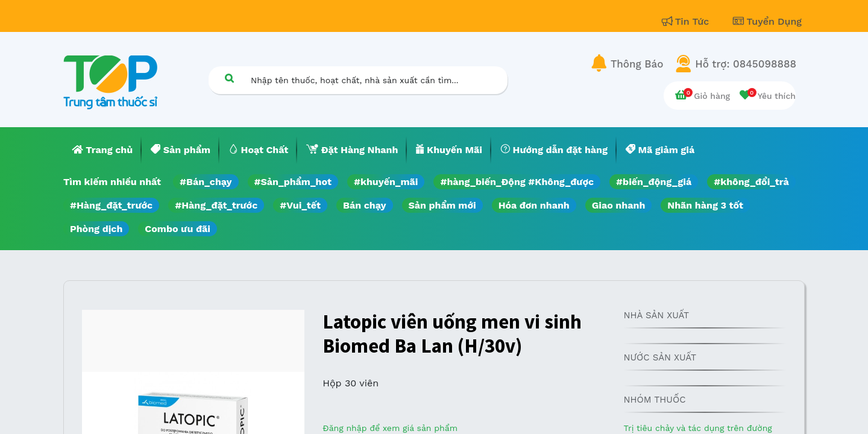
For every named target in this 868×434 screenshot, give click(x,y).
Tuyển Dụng (767, 21)
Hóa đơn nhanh (534, 205)
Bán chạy (364, 205)
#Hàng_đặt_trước (111, 205)
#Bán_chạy (206, 182)
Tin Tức (687, 21)
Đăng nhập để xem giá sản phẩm (390, 428)
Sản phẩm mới (442, 205)
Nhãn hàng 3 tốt (705, 205)
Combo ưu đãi (178, 229)
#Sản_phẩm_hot (293, 182)
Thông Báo (637, 64)
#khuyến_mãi (386, 182)
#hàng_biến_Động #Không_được (517, 182)
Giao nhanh (619, 205)
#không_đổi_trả (751, 182)
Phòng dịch (96, 229)
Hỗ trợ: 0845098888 (746, 64)
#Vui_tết (300, 205)
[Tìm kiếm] (229, 78)
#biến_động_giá (654, 182)
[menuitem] (102, 150)
